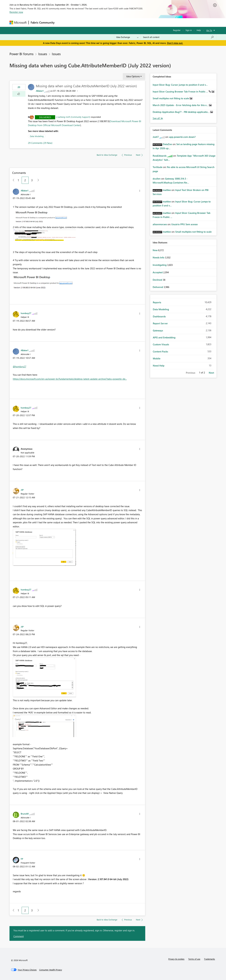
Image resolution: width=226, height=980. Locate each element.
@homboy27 (20, 366)
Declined (158, 280)
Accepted (158, 272)
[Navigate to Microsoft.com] (18, 23)
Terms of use (194, 959)
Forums (62, 22)
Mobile (157, 358)
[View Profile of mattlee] (167, 190)
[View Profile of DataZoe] (167, 144)
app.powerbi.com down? (182, 137)
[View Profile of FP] (22, 859)
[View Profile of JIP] (22, 490)
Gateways (158, 330)
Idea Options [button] (133, 76)
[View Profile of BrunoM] (25, 814)
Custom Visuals (161, 344)
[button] (19, 94)
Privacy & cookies (176, 959)
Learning (129, 22)
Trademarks (209, 959)
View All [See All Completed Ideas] (158, 118)
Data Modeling (37, 136)
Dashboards (159, 316)
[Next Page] (37, 180)
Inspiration (76, 22)
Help (199, 30)
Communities (103, 22)
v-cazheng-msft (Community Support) (73, 117)
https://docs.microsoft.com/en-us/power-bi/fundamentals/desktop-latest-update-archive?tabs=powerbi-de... (70, 379)
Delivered (45, 117)
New (155, 250)
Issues (43, 54)
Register (177, 30)
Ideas (89, 22)
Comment (19, 936)
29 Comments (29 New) (40, 143)
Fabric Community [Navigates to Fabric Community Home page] (43, 22)
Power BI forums (21, 54)
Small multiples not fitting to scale (171, 98)
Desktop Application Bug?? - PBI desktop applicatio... (181, 112)
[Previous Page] (12, 180)
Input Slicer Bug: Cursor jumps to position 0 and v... (180, 85)
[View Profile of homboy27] (26, 313)
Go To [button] (209, 30)
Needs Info (159, 257)
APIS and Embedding (164, 337)
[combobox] (179, 37)
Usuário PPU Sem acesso (185, 224)
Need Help (159, 366)
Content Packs (160, 351)
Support (142, 22)
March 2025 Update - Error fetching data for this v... (181, 105)
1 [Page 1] (18, 180)
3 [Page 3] (32, 180)
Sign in (189, 30)
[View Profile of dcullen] (157, 179)
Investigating (160, 265)
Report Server (160, 323)
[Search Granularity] (127, 37)
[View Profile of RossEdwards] (160, 156)
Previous (191, 373)
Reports (157, 302)
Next (211, 373)
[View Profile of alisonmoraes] (160, 224)
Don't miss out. (175, 43)
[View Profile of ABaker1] (40, 91)
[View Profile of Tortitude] (158, 167)
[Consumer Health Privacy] (51, 970)
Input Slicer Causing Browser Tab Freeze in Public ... (181, 92)
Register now (16, 12)
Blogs (117, 22)
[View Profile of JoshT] (156, 137)
